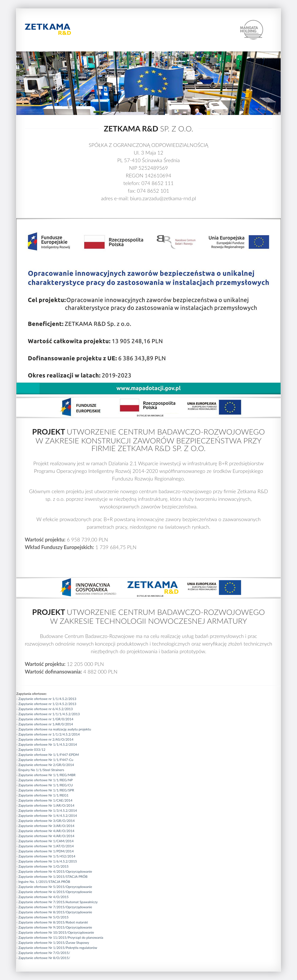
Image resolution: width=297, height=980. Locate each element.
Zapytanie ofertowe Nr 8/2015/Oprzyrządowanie (55, 912)
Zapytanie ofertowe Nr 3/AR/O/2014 (46, 826)
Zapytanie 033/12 (32, 749)
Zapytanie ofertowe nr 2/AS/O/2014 (46, 739)
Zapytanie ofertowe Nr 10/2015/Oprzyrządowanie (56, 932)
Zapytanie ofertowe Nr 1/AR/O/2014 (46, 805)
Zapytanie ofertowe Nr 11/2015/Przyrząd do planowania (61, 937)
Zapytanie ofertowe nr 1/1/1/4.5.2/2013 (49, 714)
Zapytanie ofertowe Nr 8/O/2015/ (44, 958)
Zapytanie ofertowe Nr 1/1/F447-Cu (46, 760)
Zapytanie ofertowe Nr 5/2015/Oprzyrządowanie (55, 887)
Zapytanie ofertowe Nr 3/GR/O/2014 (47, 821)
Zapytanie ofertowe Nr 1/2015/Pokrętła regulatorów (58, 948)
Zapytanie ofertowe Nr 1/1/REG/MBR (47, 775)
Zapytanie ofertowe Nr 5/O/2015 (44, 917)
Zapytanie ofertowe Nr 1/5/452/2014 (47, 856)
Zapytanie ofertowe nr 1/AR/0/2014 (46, 724)
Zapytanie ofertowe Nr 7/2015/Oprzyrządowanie (55, 907)
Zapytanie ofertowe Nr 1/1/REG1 (43, 795)
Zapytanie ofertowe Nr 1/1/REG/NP (46, 780)
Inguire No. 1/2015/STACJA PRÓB (44, 881)
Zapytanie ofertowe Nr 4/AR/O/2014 (46, 831)
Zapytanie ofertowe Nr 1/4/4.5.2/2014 (48, 815)
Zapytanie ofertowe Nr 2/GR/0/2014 (46, 765)
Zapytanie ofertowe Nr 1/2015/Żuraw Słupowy (54, 942)
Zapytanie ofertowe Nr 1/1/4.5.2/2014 (48, 744)
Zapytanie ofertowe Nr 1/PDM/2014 (46, 851)
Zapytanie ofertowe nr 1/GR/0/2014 (46, 719)
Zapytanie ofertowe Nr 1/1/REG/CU (46, 785)
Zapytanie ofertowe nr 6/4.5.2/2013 (46, 709)
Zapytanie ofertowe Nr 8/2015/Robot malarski (53, 922)
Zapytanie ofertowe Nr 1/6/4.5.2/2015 (48, 861)
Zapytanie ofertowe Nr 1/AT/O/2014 (46, 846)
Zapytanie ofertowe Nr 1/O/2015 (44, 866)
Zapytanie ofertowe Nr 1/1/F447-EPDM (49, 754)
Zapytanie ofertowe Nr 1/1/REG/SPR (46, 790)
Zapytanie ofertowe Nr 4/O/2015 (44, 897)
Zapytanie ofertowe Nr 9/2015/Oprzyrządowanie (55, 927)
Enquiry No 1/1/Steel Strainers (41, 770)
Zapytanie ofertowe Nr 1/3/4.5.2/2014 (48, 810)
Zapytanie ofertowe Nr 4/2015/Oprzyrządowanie (55, 871)
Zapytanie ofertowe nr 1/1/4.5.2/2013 (47, 699)
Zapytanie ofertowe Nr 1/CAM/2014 (46, 841)
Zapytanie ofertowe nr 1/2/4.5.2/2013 (47, 704)
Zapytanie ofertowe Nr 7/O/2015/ (44, 953)
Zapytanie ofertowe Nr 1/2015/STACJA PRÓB (53, 876)
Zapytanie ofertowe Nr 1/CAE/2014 (45, 800)
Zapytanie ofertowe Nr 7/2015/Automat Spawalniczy (58, 902)
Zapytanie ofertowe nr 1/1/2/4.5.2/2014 (49, 734)
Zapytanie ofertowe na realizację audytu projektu (55, 729)
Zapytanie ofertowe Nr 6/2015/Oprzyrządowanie (55, 892)
